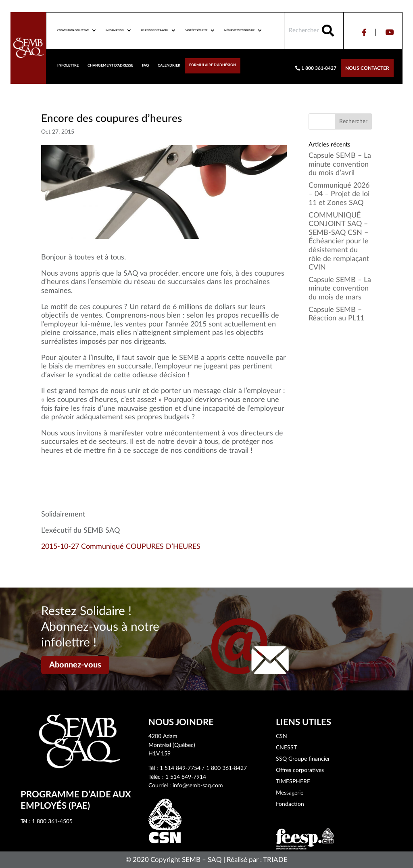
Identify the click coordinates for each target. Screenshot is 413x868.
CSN (282, 736)
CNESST (286, 748)
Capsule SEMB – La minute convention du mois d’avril (340, 164)
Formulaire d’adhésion (213, 65)
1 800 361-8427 (316, 68)
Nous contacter (367, 68)
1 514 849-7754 (180, 768)
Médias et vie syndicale (239, 30)
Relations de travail (154, 30)
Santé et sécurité (196, 30)
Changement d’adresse (110, 66)
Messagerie (290, 793)
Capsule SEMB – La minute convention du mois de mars (340, 289)
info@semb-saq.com (198, 786)
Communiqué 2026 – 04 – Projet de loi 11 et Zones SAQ (339, 194)
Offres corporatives (300, 770)
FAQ (145, 66)
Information (115, 30)
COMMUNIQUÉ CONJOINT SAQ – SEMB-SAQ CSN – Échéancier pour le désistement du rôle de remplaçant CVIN (339, 242)
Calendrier (169, 66)
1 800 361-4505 (52, 822)
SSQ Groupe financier (303, 759)
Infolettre (68, 66)
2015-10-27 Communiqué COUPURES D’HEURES (121, 547)
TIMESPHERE (293, 782)
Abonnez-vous (75, 665)
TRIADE (275, 860)
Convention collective (73, 30)
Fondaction (290, 804)
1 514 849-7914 (186, 777)
